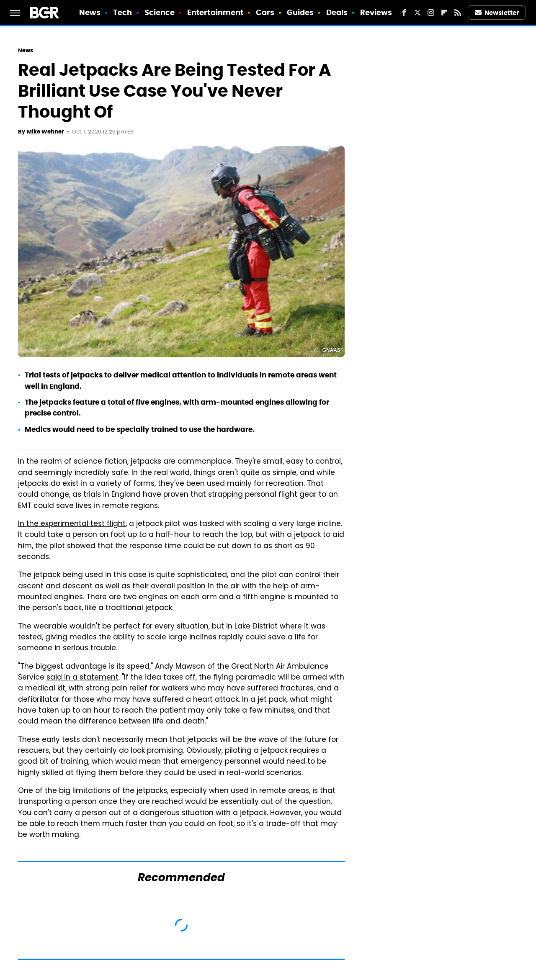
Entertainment (215, 12)
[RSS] (458, 13)
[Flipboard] (444, 13)
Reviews (376, 12)
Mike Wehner (45, 132)
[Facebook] (404, 13)
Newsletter (497, 13)
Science (160, 12)
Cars (265, 12)
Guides (300, 12)
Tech (122, 12)
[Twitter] (417, 13)
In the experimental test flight (72, 524)
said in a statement (82, 678)
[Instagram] (431, 13)
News (90, 12)
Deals (337, 12)
